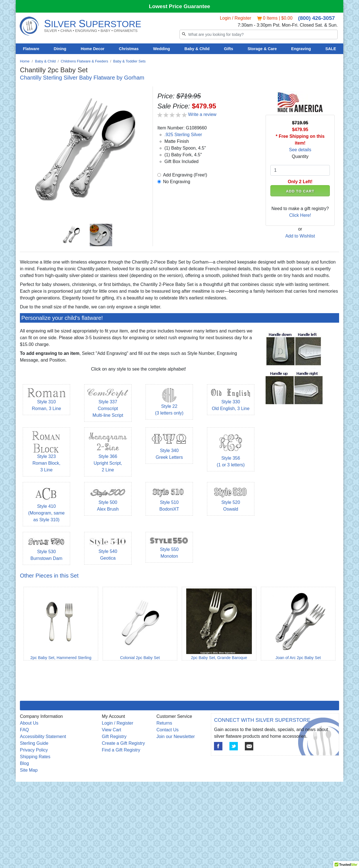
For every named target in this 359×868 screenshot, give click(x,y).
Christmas (129, 49)
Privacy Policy (34, 750)
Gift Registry (114, 736)
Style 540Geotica (108, 550)
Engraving (301, 49)
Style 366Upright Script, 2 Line (108, 456)
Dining (60, 49)
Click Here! (300, 215)
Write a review (202, 114)
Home (25, 61)
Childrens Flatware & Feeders (84, 61)
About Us (29, 723)
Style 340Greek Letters (169, 448)
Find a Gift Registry (121, 750)
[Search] (259, 34)
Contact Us (168, 730)
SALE (331, 49)
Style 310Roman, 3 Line (46, 401)
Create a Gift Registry (123, 743)
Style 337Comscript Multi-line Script (108, 404)
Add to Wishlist (300, 236)
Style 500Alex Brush (108, 500)
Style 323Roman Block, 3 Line (46, 456)
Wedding (162, 49)
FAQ (24, 730)
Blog (24, 763)
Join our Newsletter (176, 736)
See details (300, 150)
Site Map (29, 770)
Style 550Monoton (169, 548)
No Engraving (177, 182)
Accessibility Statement (43, 736)
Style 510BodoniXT (169, 500)
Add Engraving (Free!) (185, 175)
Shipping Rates (35, 757)
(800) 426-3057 (317, 18)
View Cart (111, 730)
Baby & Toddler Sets (130, 61)
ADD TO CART (300, 191)
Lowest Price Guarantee (180, 6)
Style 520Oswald (231, 500)
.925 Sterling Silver (183, 135)
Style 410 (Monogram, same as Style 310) (47, 507)
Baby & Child (197, 49)
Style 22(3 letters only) (169, 404)
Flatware (31, 49)
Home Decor (93, 49)
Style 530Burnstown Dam (46, 550)
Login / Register (236, 18)
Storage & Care (262, 49)
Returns (164, 723)
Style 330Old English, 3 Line (231, 401)
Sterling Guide (34, 743)
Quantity (300, 156)
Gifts (229, 49)
